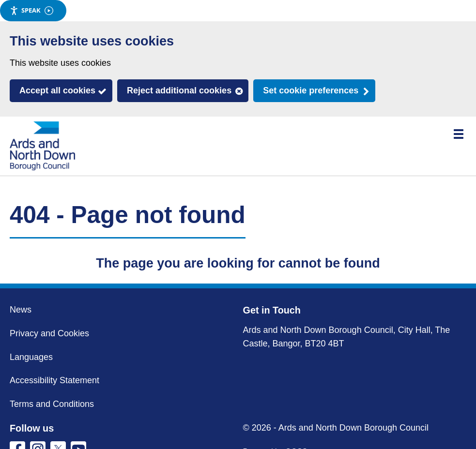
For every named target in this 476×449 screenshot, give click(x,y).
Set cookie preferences (311, 90)
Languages (31, 357)
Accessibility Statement (54, 380)
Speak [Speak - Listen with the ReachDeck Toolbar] (31, 10)
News (21, 310)
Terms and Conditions (52, 404)
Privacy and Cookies (49, 333)
